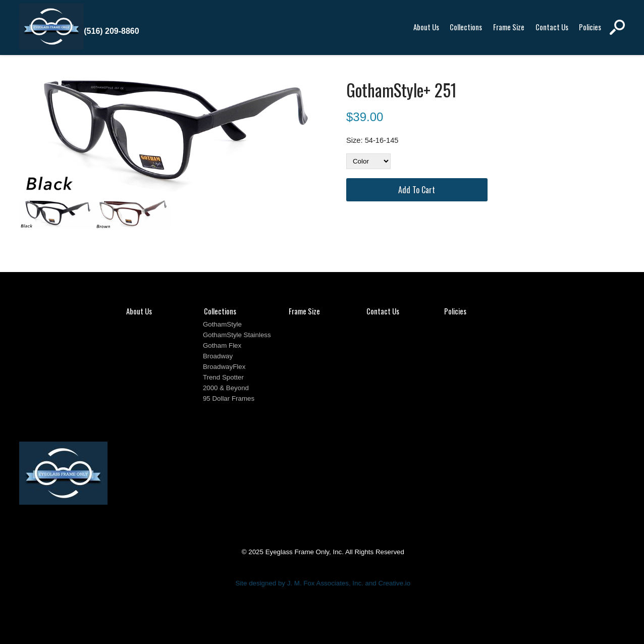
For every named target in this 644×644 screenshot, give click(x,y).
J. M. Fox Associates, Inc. (325, 583)
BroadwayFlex (224, 367)
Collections (466, 27)
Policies (590, 27)
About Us (426, 27)
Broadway (218, 356)
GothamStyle (222, 324)
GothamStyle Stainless (237, 335)
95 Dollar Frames (229, 398)
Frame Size (509, 27)
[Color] (368, 161)
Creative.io (395, 583)
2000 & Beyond (226, 388)
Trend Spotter (223, 377)
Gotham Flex (222, 345)
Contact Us (552, 27)
